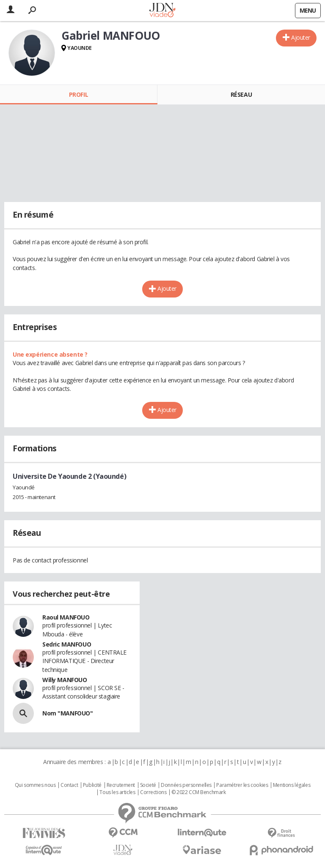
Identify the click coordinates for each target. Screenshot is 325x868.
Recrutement (121, 785)
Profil (78, 94)
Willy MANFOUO (65, 680)
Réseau (241, 94)
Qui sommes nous (35, 785)
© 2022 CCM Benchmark (199, 792)
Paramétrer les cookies (242, 785)
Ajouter (301, 37)
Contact (69, 785)
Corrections (153, 792)
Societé (148, 785)
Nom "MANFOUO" (68, 713)
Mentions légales (292, 785)
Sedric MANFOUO (67, 644)
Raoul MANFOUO (66, 617)
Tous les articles (117, 792)
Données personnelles (186, 785)
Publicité (92, 785)
